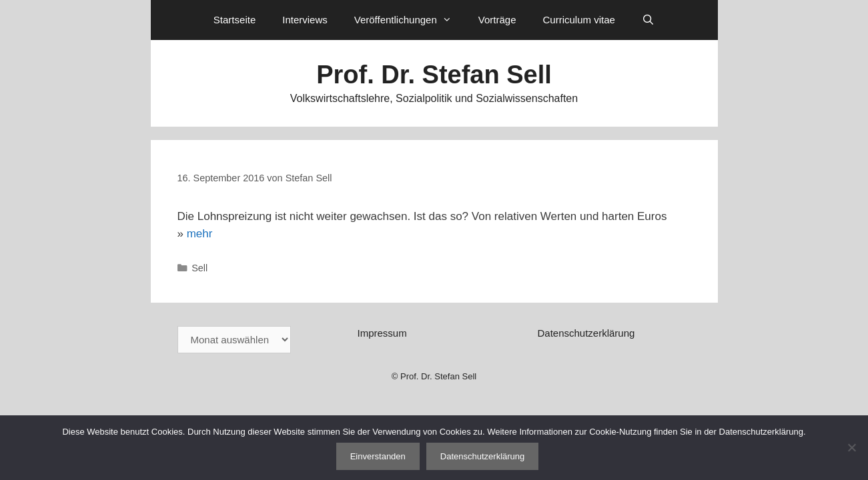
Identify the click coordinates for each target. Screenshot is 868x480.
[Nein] (851, 447)
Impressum (382, 333)
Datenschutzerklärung (586, 333)
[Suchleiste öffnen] (648, 20)
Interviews (305, 20)
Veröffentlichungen (410, 20)
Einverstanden (378, 456)
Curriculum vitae (578, 20)
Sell (199, 268)
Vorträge (497, 20)
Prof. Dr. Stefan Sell (434, 75)
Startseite (235, 20)
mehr (200, 234)
